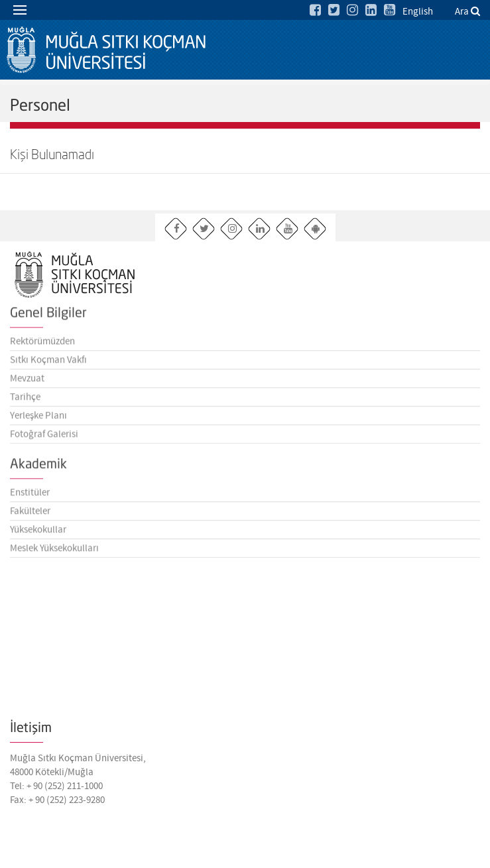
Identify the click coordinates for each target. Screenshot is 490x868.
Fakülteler (30, 514)
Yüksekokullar (38, 532)
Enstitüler (30, 495)
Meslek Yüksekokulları (54, 551)
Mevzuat (27, 381)
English (418, 12)
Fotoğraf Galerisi (44, 437)
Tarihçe (25, 400)
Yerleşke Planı (38, 418)
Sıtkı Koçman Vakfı (48, 363)
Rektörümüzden (42, 344)
